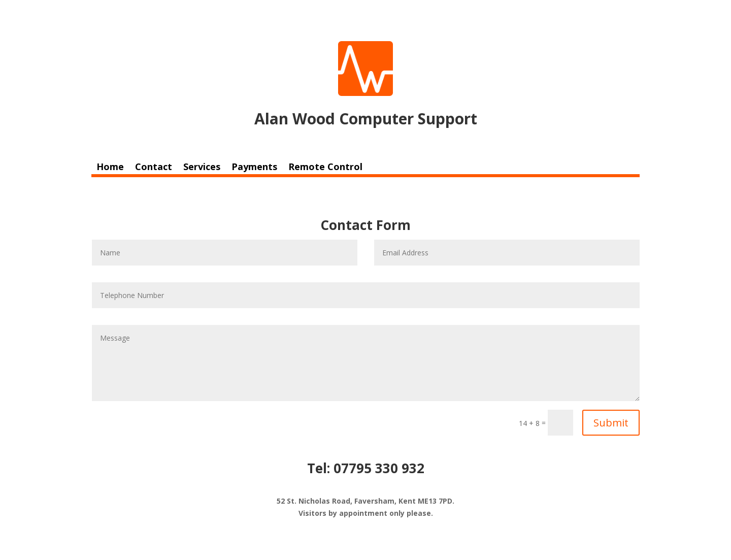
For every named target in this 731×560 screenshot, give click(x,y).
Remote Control (325, 168)
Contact (154, 168)
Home (110, 168)
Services (202, 168)
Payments (254, 168)
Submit (611, 423)
